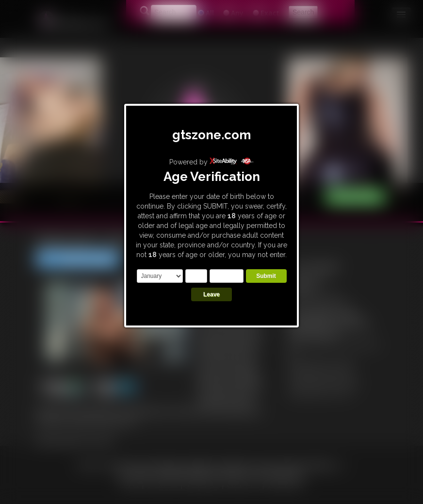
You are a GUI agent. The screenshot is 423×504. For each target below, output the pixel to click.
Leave (211, 294)
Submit (266, 276)
